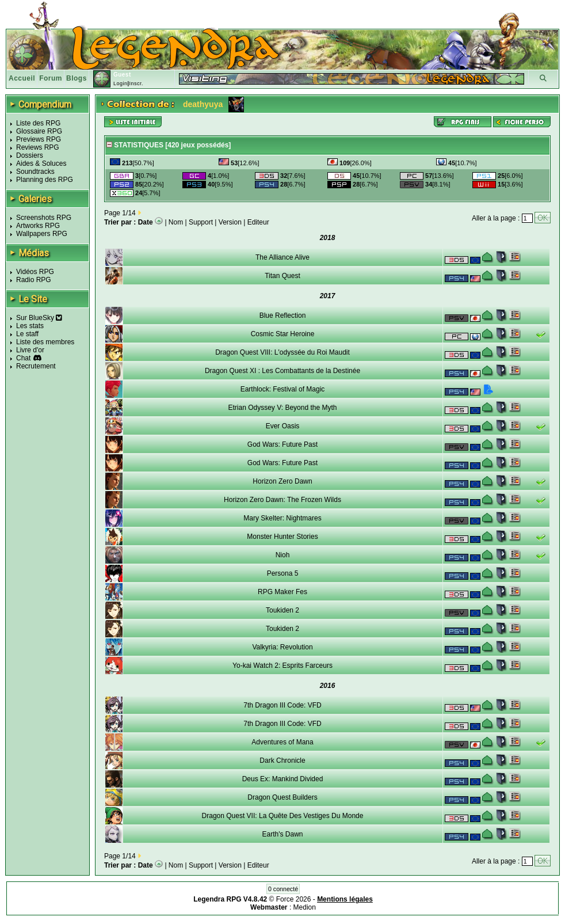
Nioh (283, 555)
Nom (176, 222)
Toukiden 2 (282, 610)
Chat (23, 358)
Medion (305, 907)
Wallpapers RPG (42, 234)
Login (121, 83)
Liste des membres (45, 342)
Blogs (77, 78)
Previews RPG (39, 139)
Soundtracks (35, 172)
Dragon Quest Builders (282, 797)
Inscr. (136, 83)
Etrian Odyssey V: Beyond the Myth (283, 408)
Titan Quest (282, 276)
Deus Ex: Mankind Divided (283, 779)
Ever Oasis (283, 426)
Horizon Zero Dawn (282, 481)
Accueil (22, 78)
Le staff (27, 334)
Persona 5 (283, 573)
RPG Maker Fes (282, 592)
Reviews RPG (38, 147)
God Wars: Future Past (282, 444)
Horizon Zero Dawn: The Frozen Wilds (282, 500)
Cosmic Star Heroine (283, 334)
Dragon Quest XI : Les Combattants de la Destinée (282, 371)
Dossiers (30, 155)
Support (201, 222)
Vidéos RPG (35, 272)
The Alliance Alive (282, 257)
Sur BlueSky (39, 318)
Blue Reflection (283, 315)
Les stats (30, 326)
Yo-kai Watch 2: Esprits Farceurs (282, 666)
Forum (51, 78)
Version (230, 222)
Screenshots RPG (44, 218)
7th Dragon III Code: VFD (282, 705)
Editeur (258, 222)
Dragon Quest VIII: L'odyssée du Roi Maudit (282, 352)
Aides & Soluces (41, 163)
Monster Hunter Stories (282, 537)
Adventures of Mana (282, 742)
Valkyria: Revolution (282, 647)
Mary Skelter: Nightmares (282, 518)
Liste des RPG (38, 123)
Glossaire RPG (39, 131)
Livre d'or (30, 350)
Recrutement (36, 366)
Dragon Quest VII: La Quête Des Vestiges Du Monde (283, 816)
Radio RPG (34, 280)
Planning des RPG (45, 180)
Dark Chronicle (282, 761)
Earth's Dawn (283, 834)
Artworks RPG (38, 226)
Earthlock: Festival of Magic (283, 389)
